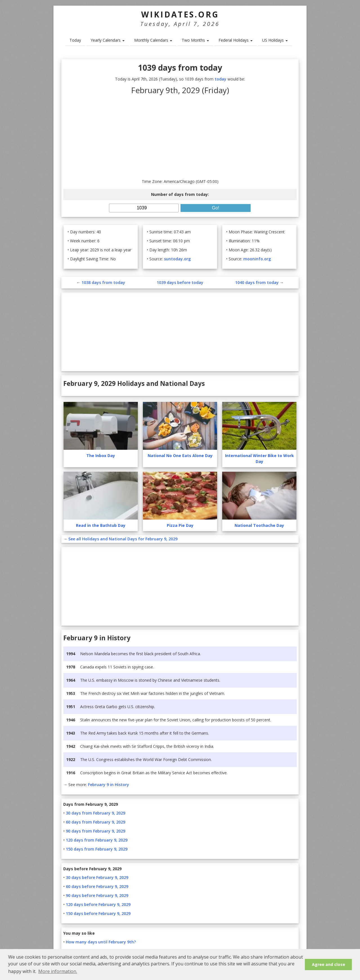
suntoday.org (177, 259)
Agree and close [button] (328, 964)
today (220, 79)
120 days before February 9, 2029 (98, 904)
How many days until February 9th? (101, 942)
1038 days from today (103, 282)
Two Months (195, 40)
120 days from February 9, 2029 (97, 840)
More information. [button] (58, 971)
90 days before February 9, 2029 (97, 895)
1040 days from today (257, 282)
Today (75, 40)
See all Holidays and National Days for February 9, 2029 (123, 539)
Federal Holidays (236, 40)
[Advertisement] (180, 136)
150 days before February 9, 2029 (98, 913)
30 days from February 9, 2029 (95, 813)
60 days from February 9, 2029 (95, 822)
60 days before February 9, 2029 (97, 886)
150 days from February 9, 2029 (97, 849)
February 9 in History (109, 785)
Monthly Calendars (153, 40)
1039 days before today (180, 282)
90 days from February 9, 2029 (95, 831)
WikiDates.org (180, 14)
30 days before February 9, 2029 (97, 877)
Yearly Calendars (108, 40)
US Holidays (275, 40)
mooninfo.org (257, 259)
